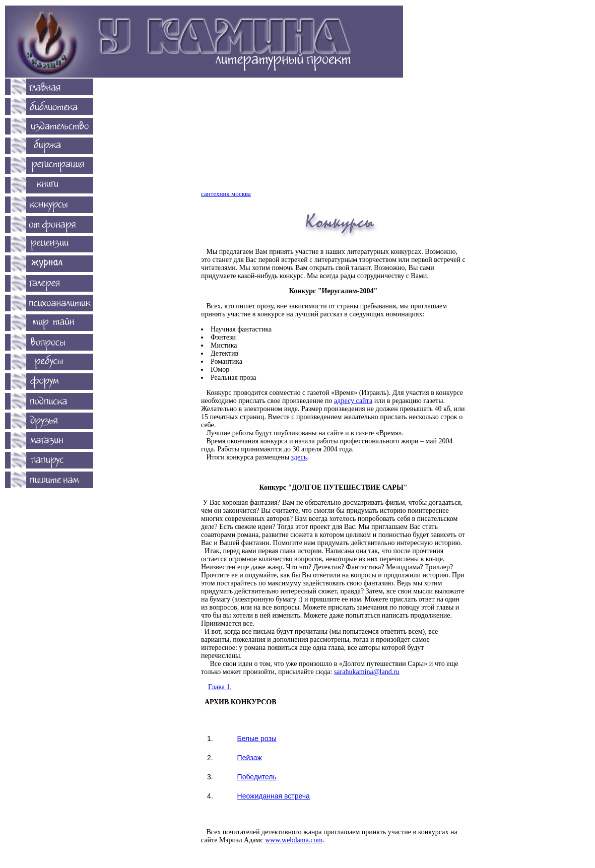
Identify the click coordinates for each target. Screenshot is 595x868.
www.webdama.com (294, 840)
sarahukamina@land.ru (367, 672)
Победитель (257, 777)
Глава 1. (220, 687)
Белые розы (257, 739)
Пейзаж (250, 758)
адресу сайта (353, 401)
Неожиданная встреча (274, 796)
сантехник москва (226, 194)
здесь (299, 457)
